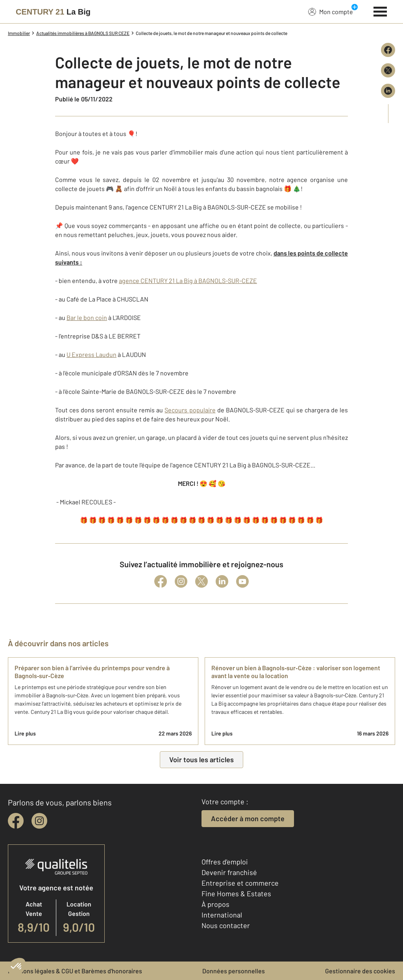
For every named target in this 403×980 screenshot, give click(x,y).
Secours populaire (190, 410)
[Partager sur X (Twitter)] (388, 70)
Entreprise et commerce (240, 883)
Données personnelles (234, 971)
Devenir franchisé (229, 872)
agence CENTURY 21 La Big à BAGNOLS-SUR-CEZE (188, 280)
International (222, 915)
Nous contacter (226, 925)
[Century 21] (53, 12)
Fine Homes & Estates (236, 894)
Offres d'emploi (225, 862)
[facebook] (16, 821)
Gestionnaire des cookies (360, 971)
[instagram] (39, 821)
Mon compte (331, 11)
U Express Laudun (92, 354)
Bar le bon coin (87, 317)
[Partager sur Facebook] (388, 50)
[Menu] (380, 11)
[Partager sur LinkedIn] (388, 91)
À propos (215, 904)
